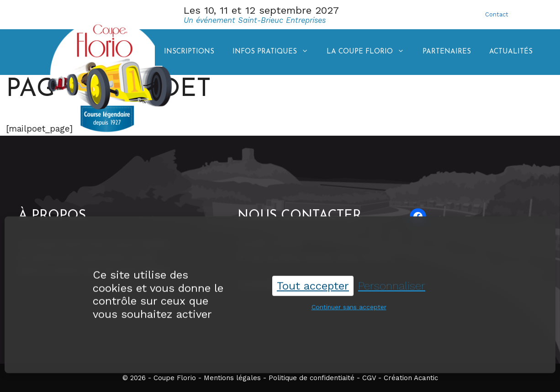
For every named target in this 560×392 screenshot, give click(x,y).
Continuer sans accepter (349, 307)
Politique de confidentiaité (312, 378)
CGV (369, 378)
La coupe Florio (370, 52)
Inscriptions (189, 52)
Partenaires (447, 52)
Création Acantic (411, 378)
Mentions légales (232, 378)
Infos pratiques (275, 52)
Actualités (511, 52)
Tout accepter (313, 285)
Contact (497, 14)
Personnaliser (392, 285)
